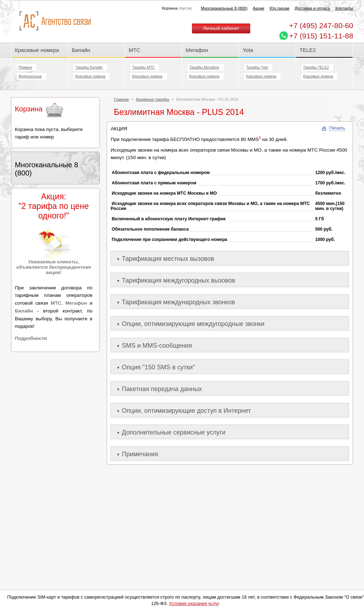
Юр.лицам (279, 8)
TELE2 (308, 50)
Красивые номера (38, 50)
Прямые (25, 67)
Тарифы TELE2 (316, 67)
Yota (248, 50)
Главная (121, 99)
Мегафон (197, 50)
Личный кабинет (221, 28)
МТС (134, 50)
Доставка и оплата (312, 8)
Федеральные (30, 76)
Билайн (81, 50)
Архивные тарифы (152, 99)
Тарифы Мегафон (204, 67)
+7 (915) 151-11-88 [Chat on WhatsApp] (321, 36)
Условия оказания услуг (194, 603)
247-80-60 (321, 25)
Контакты (344, 8)
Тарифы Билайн (89, 67)
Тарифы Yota (257, 67)
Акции (258, 8)
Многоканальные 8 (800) (224, 8)
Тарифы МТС (143, 67)
